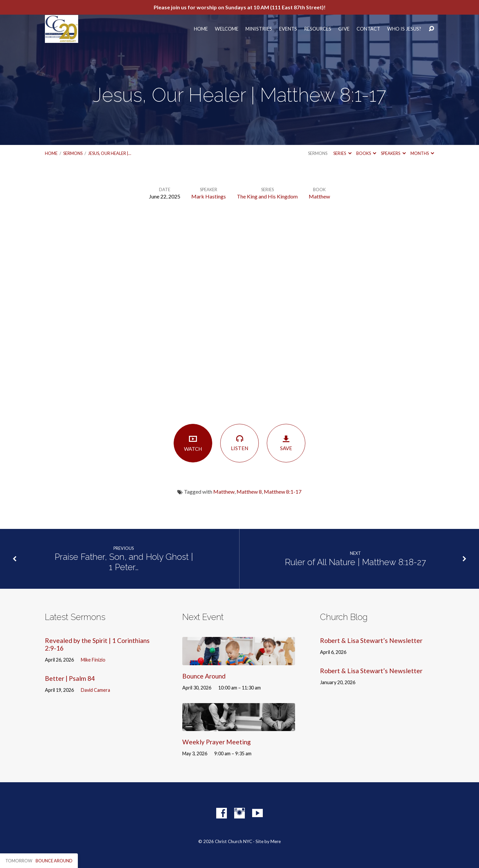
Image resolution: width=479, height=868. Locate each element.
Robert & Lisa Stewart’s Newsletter (371, 640)
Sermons (73, 153)
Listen (239, 443)
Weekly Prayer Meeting (217, 742)
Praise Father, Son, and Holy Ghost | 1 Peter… (124, 562)
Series (342, 153)
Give (344, 29)
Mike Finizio (93, 660)
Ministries (259, 29)
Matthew (319, 196)
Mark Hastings (209, 196)
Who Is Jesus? (404, 29)
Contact (368, 29)
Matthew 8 (249, 492)
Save (286, 443)
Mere (276, 841)
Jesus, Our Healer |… (110, 153)
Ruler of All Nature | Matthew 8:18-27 (355, 562)
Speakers (393, 153)
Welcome (227, 29)
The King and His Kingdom (267, 196)
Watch (193, 443)
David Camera (95, 690)
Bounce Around (204, 676)
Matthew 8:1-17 (283, 492)
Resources (318, 29)
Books (366, 153)
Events (288, 29)
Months (422, 153)
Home (201, 29)
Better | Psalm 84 (70, 678)
